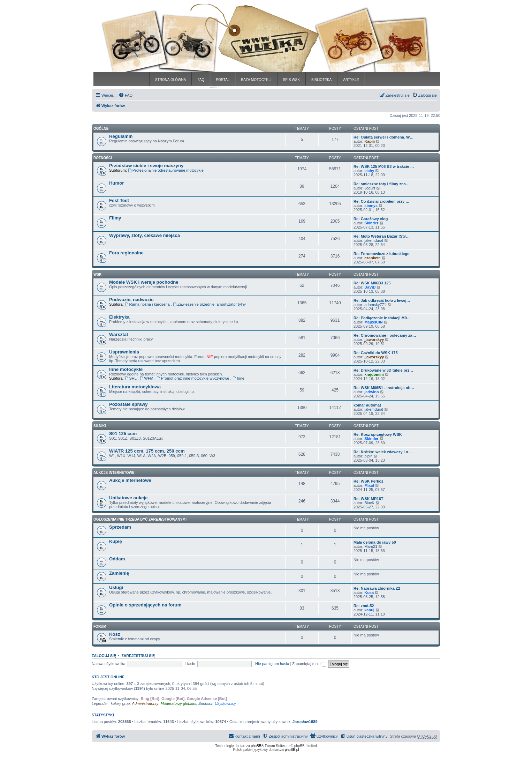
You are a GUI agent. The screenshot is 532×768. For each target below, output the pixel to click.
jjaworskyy (374, 340)
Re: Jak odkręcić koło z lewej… (382, 300)
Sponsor (206, 703)
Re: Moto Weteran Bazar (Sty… (382, 236)
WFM (147, 378)
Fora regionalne (126, 253)
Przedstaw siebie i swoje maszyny (146, 166)
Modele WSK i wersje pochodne (144, 282)
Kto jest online (108, 677)
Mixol (369, 485)
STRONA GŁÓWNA (170, 80)
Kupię (116, 541)
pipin (368, 456)
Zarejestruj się (138, 656)
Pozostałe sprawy (128, 404)
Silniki (100, 426)
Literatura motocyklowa (135, 387)
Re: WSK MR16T (368, 499)
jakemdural (374, 240)
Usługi (116, 587)
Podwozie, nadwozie (131, 300)
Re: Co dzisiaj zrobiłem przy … (381, 201)
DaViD (370, 287)
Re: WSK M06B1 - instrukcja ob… (384, 388)
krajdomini (374, 374)
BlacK (369, 503)
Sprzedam (120, 527)
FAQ (201, 80)
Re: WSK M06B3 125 (372, 283)
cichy (369, 171)
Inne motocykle (126, 369)
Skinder (371, 223)
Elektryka (119, 317)
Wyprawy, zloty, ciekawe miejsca (145, 235)
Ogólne (101, 129)
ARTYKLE (351, 80)
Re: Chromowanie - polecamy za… (385, 335)
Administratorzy (145, 703)
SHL (131, 378)
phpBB (256, 746)
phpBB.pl (292, 750)
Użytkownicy (225, 703)
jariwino (372, 392)
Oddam (117, 559)
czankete (372, 258)
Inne (238, 378)
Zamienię (119, 573)
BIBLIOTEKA (321, 80)
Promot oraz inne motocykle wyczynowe (193, 378)
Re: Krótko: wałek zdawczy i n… (383, 452)
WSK (97, 274)
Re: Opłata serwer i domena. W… (383, 137)
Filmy (115, 218)
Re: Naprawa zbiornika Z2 (377, 588)
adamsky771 (375, 305)
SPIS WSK (291, 80)
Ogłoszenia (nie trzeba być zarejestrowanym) (140, 519)
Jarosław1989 (305, 722)
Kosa (369, 592)
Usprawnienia (124, 352)
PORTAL (223, 80)
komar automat (367, 405)
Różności (103, 158)
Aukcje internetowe (130, 480)
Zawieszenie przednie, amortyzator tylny (209, 304)
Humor (117, 183)
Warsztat (119, 334)
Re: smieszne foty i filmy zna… (382, 184)
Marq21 (371, 546)
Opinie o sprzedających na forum (145, 605)
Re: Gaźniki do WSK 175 (376, 353)
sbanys (371, 206)
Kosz (115, 634)
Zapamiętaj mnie (309, 664)
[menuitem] (126, 95)
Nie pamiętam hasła (272, 664)
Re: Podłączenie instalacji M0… (382, 318)
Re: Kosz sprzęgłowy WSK (378, 434)
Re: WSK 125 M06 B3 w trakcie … (384, 166)
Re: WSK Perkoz (368, 481)
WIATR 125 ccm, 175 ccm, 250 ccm (147, 451)
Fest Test (119, 200)
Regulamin (121, 136)
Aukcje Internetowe (114, 473)
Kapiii (370, 141)
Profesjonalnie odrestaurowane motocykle (166, 170)
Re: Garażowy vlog (371, 219)
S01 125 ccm (123, 434)
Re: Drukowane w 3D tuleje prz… (383, 370)
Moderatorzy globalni (178, 703)
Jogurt (370, 188)
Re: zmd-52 (364, 606)
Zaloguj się (104, 656)
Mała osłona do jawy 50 (375, 542)
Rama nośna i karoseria (148, 304)
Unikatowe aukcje (128, 498)
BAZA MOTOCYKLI (256, 80)
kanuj (369, 610)
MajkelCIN (374, 322)
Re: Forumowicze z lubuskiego (382, 254)
